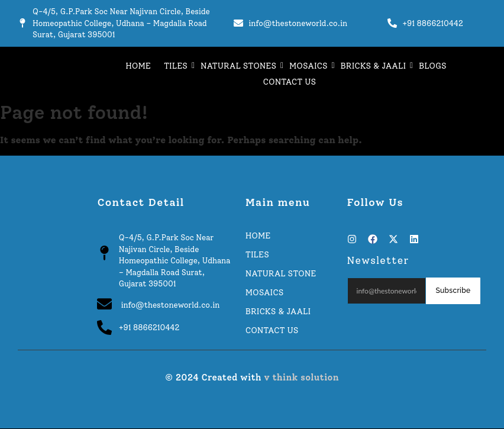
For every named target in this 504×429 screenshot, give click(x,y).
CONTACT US (290, 82)
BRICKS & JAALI (375, 66)
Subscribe (453, 291)
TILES (177, 66)
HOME (138, 66)
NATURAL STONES (240, 66)
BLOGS (432, 66)
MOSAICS (310, 66)
